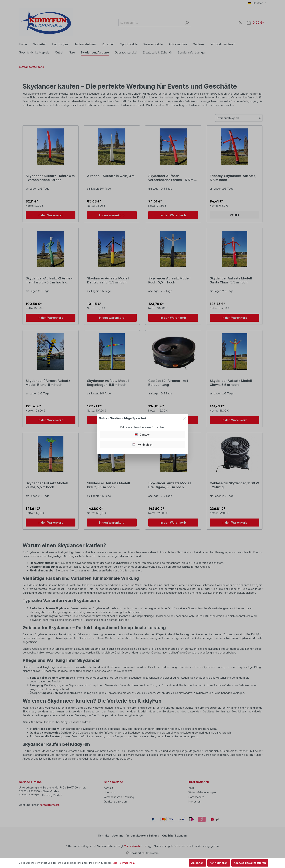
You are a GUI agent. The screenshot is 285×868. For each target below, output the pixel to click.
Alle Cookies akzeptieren (250, 863)
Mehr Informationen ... (124, 863)
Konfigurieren (219, 863)
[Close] (184, 418)
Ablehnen (197, 863)
